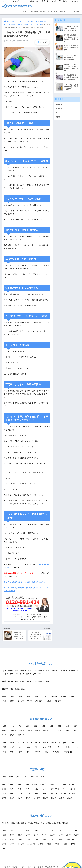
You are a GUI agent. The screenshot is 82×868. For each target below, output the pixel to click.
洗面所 (58, 118)
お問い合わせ (34, 11)
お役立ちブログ (53, 11)
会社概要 (43, 11)
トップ (25, 11)
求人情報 (77, 11)
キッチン (59, 110)
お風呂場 (59, 106)
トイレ (39, 24)
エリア (70, 11)
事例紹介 (63, 11)
